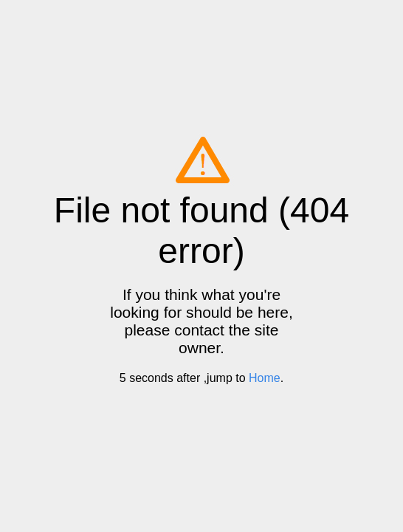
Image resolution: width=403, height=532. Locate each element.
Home (265, 378)
